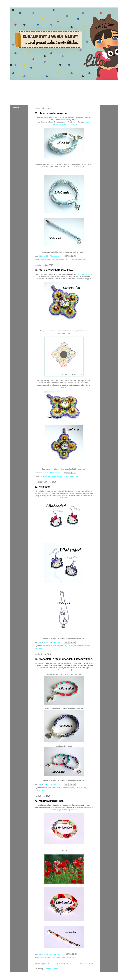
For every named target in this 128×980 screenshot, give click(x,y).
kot (75, 646)
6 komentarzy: (55, 784)
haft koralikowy (54, 476)
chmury (68, 259)
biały (53, 259)
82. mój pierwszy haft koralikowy (54, 270)
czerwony (49, 646)
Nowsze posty (42, 964)
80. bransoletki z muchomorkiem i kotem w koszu (64, 659)
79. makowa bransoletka (49, 801)
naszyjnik (81, 646)
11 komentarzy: (56, 954)
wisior (66, 476)
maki (70, 957)
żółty (76, 476)
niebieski (74, 259)
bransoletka (60, 259)
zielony (71, 476)
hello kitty (63, 646)
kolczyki (70, 646)
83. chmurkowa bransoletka (51, 113)
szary (80, 259)
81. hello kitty (43, 487)
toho (85, 259)
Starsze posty (86, 964)
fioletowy (44, 476)
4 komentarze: (55, 473)
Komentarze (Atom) (51, 969)
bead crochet (46, 259)
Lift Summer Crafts (85, 274)
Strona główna (64, 964)
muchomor (82, 788)
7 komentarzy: (55, 256)
